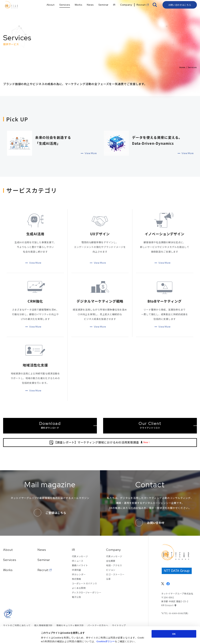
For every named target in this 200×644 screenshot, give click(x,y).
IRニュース (78, 561)
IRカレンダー (79, 574)
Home (182, 67)
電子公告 (76, 597)
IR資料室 (77, 570)
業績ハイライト (80, 565)
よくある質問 (79, 588)
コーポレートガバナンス (85, 583)
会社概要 (111, 561)
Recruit (43, 570)
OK (174, 618)
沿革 (108, 579)
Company (113, 550)
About (8, 550)
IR (73, 550)
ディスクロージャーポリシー (87, 592)
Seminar (44, 560)
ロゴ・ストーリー (115, 574)
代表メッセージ (80, 556)
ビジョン (111, 570)
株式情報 (76, 579)
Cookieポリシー (106, 625)
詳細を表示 (152, 638)
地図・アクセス (114, 565)
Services (10, 560)
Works (8, 570)
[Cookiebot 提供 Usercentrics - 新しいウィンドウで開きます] (20, 638)
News (42, 550)
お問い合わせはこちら (180, 10)
